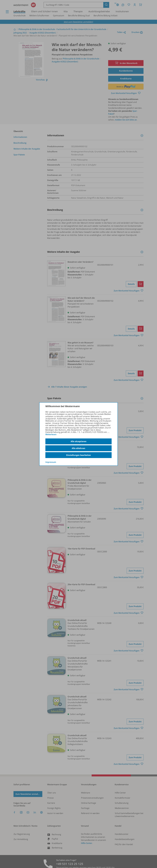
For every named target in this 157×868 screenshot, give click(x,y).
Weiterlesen (51, 434)
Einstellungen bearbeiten (79, 455)
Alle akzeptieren (79, 441)
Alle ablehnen (78, 448)
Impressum (51, 462)
